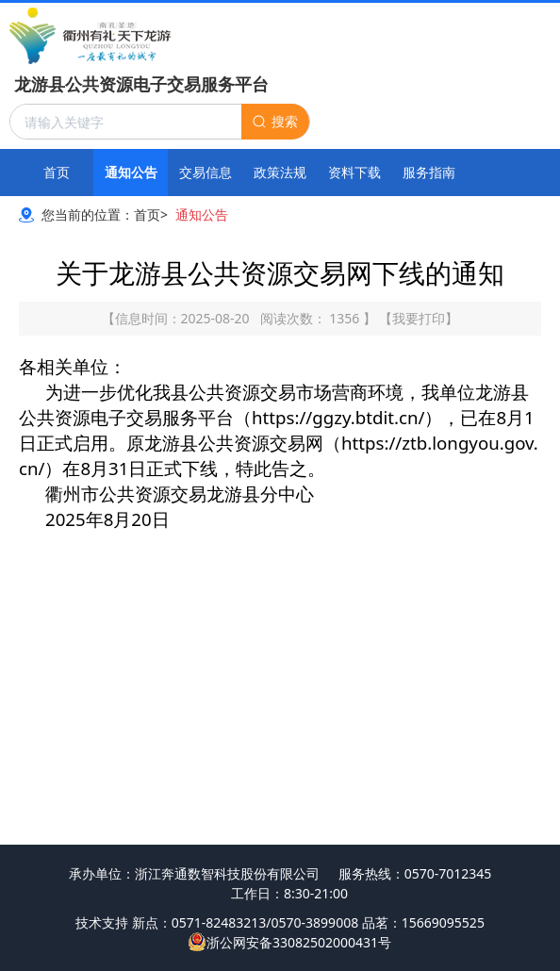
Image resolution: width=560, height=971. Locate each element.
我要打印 (419, 318)
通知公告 (131, 172)
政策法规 (280, 172)
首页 (57, 172)
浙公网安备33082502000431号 (289, 942)
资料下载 (354, 172)
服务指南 (429, 172)
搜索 (285, 121)
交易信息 (206, 172)
